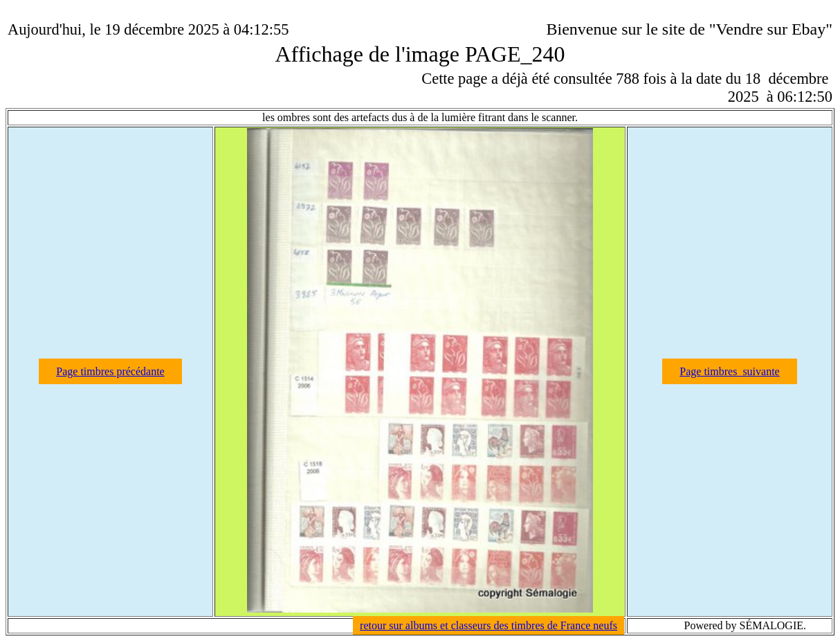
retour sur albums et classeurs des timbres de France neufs (489, 625)
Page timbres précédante (110, 371)
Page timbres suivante (729, 371)
